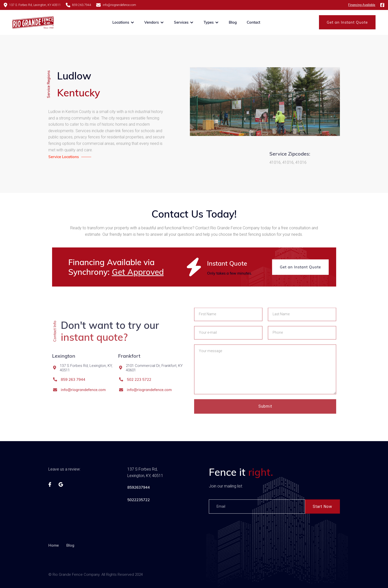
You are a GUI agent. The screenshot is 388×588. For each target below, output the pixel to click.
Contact (253, 22)
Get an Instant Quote (347, 22)
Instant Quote (227, 263)
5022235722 (138, 501)
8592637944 (138, 489)
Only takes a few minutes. (230, 273)
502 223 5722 (139, 396)
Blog (233, 22)
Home (54, 563)
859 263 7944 (73, 396)
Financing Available (362, 5)
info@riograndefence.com (83, 407)
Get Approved (138, 272)
